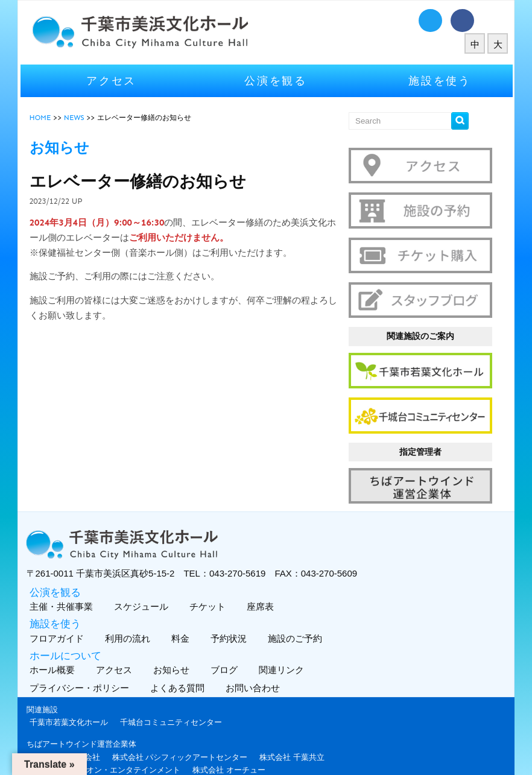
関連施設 (59, 687)
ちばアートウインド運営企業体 (98, 722)
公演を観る (276, 78)
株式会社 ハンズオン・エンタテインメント (122, 748)
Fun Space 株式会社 (82, 734)
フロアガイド (72, 616)
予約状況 (244, 616)
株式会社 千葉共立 (309, 734)
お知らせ (187, 647)
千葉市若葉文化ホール (86, 700)
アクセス (123, 78)
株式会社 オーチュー (246, 748)
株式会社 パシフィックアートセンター (197, 734)
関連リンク (297, 647)
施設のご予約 (310, 616)
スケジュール (157, 584)
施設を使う (429, 78)
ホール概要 (68, 647)
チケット (223, 584)
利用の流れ (143, 616)
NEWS (91, 115)
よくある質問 (196, 666)
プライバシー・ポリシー (98, 666)
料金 (196, 616)
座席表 (276, 584)
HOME (57, 115)
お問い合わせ (271, 666)
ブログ (239, 647)
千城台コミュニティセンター (188, 700)
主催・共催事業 (77, 584)
